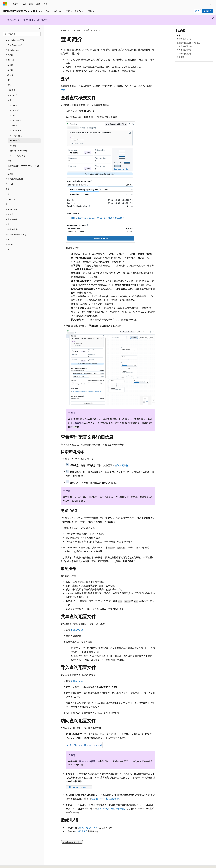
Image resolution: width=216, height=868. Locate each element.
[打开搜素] (210, 4)
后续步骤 (180, 57)
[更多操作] (153, 30)
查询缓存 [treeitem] (14, 146)
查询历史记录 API (88, 827)
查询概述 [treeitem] (14, 105)
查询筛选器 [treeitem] (15, 110)
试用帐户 (207, 11)
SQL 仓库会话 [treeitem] (16, 136)
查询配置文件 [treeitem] (16, 140)
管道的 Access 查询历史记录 (105, 798)
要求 (179, 35)
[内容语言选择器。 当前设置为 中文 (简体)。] (11, 863)
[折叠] (40, 28)
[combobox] (22, 34)
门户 (197, 11)
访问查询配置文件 (184, 54)
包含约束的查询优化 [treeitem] (19, 151)
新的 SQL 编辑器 (87, 761)
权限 (63, 90)
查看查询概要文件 (184, 39)
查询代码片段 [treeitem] (16, 120)
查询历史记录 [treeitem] (16, 130)
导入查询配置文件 (184, 50)
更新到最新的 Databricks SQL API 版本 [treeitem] (23, 167)
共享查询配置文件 (184, 46)
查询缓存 (79, 423)
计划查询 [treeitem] (14, 125)
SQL (95, 30)
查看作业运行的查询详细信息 (112, 808)
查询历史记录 (77, 630)
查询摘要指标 (122, 465)
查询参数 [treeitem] (14, 115)
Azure (64, 30)
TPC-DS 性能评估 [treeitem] (17, 156)
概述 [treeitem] (10, 80)
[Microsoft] (5, 4)
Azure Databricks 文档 (80, 30)
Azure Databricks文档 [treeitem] (15, 40)
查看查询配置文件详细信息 (188, 43)
